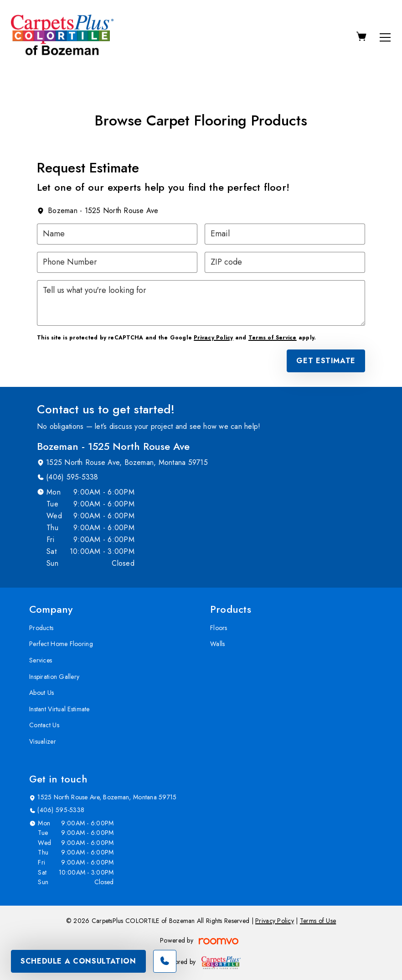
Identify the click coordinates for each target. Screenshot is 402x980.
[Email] (285, 234)
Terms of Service (273, 338)
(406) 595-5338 (72, 477)
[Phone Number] (117, 262)
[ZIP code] (285, 262)
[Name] (117, 234)
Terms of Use (318, 921)
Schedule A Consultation (78, 961)
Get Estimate (326, 361)
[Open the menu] (385, 37)
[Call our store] (165, 961)
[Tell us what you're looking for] (201, 303)
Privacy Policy (213, 338)
